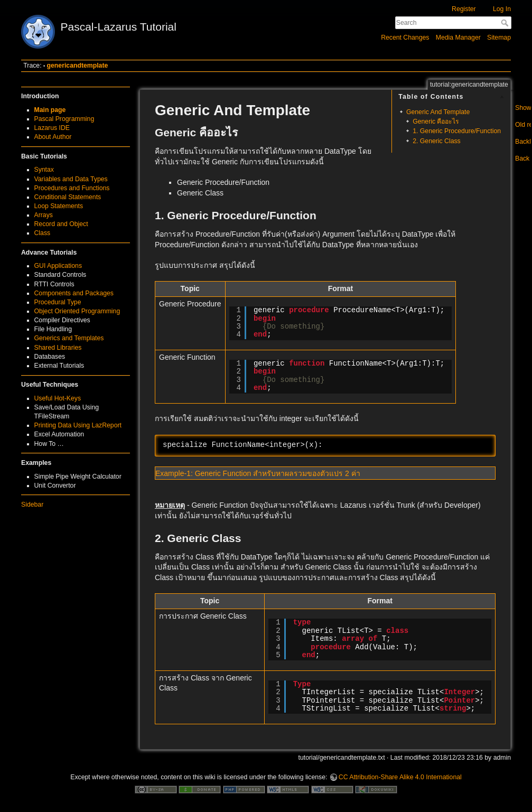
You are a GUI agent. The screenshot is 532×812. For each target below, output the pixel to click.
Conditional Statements (68, 197)
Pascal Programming (64, 119)
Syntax (44, 170)
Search (506, 23)
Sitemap (499, 38)
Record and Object (61, 224)
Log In (502, 9)
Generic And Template (438, 112)
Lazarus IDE (52, 128)
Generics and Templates (69, 338)
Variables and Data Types (71, 179)
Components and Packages (74, 293)
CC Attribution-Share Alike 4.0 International (400, 777)
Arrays (44, 215)
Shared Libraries (58, 348)
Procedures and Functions (72, 188)
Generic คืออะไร (436, 122)
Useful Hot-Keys (58, 398)
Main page (50, 110)
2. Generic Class (437, 141)
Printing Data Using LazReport (78, 425)
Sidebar (32, 505)
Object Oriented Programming (77, 311)
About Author (53, 137)
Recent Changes (405, 38)
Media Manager (458, 38)
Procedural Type (58, 302)
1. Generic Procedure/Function (457, 131)
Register (464, 9)
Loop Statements (59, 206)
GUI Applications (58, 266)
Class (43, 233)
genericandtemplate (78, 66)
